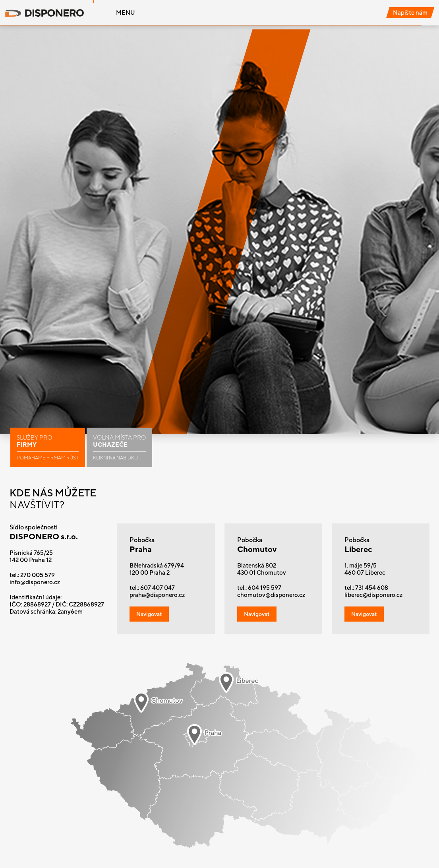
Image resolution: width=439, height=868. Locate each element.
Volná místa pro (119, 447)
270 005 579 (38, 575)
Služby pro (48, 447)
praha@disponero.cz (157, 595)
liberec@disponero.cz (373, 595)
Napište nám (410, 13)
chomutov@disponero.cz (271, 595)
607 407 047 (158, 588)
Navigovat (149, 614)
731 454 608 (372, 588)
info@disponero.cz (35, 582)
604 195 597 (265, 588)
